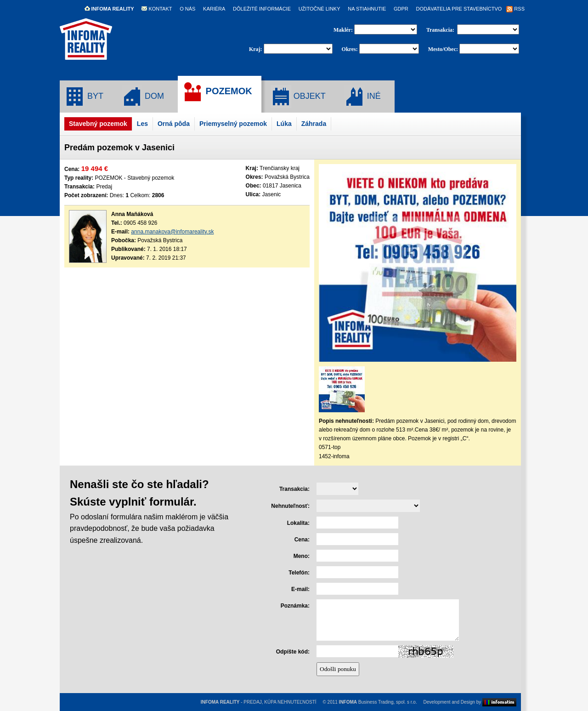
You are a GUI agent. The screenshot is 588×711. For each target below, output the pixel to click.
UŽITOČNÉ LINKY (319, 9)
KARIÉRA (214, 9)
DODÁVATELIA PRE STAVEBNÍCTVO (459, 9)
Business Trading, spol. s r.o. (378, 702)
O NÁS (187, 9)
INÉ (362, 97)
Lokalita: (298, 523)
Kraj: (256, 49)
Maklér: (344, 30)
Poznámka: (295, 606)
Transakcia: (441, 30)
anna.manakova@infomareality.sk (172, 232)
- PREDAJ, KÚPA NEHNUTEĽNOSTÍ (259, 702)
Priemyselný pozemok (233, 124)
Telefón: (299, 573)
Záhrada (314, 124)
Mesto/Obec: (443, 49)
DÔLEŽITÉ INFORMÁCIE (262, 9)
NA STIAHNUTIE (367, 9)
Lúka (284, 124)
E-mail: (300, 589)
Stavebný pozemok (98, 124)
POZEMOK (217, 92)
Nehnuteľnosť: (290, 506)
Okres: (350, 49)
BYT (84, 97)
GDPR (401, 9)
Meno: (302, 556)
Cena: (302, 540)
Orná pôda (174, 124)
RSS (515, 9)
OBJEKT (298, 97)
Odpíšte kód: (293, 652)
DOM (143, 97)
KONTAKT (157, 9)
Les (142, 124)
